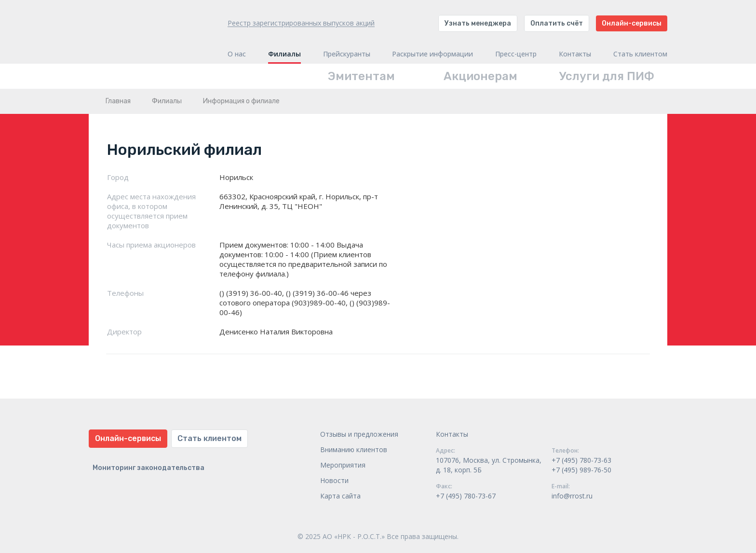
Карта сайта (340, 496)
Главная (118, 101)
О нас (237, 54)
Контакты (575, 54)
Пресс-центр (516, 54)
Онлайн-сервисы (632, 23)
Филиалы (284, 54)
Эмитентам (361, 76)
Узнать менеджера (478, 23)
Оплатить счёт (557, 23)
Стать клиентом (640, 54)
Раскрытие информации (432, 54)
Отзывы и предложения (359, 434)
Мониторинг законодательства (148, 468)
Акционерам (480, 76)
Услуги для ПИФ (607, 76)
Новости (334, 480)
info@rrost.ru (572, 496)
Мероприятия (343, 465)
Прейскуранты (347, 54)
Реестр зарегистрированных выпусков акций (301, 23)
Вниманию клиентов (354, 449)
